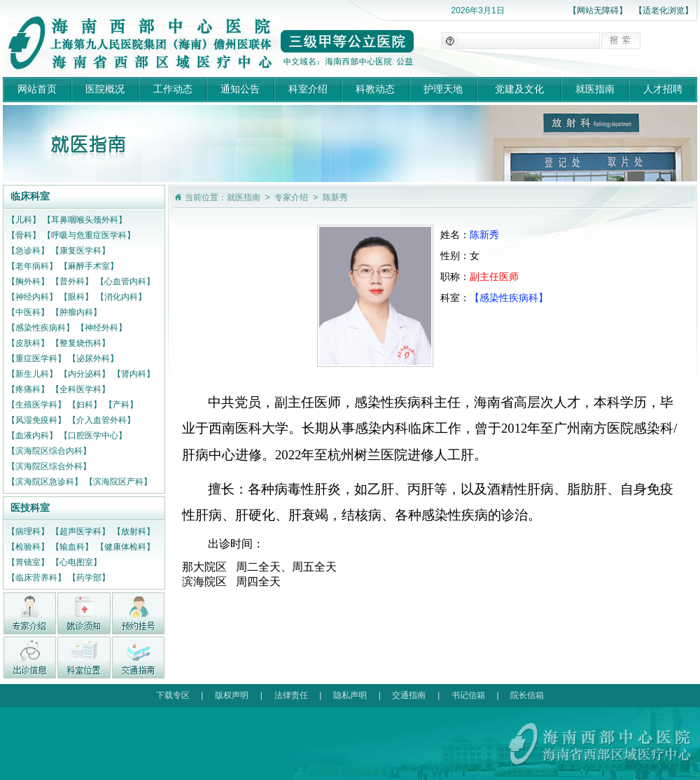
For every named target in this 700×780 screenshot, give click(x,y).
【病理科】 (28, 531)
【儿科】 (24, 220)
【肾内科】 (134, 374)
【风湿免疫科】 (36, 420)
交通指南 (409, 695)
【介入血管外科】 (101, 420)
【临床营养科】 (36, 578)
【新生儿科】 (32, 374)
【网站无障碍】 (598, 11)
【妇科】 (85, 405)
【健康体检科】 (125, 547)
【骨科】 (24, 235)
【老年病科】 (32, 266)
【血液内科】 (32, 436)
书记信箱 (468, 695)
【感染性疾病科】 (41, 328)
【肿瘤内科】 (76, 312)
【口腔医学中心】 (93, 436)
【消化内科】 (121, 297)
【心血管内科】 (125, 281)
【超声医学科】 (80, 531)
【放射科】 (134, 531)
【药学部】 (89, 578)
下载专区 (173, 695)
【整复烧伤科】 (80, 343)
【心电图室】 (76, 562)
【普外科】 (72, 281)
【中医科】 (28, 312)
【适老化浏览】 (664, 11)
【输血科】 (72, 547)
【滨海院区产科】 (118, 482)
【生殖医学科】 (36, 405)
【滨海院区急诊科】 (45, 482)
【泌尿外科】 (93, 358)
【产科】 (121, 405)
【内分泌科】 (85, 374)
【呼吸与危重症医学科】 (89, 235)
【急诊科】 (28, 251)
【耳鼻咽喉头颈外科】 (85, 220)
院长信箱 (527, 695)
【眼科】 (76, 297)
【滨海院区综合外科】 (49, 466)
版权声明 (232, 695)
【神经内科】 (32, 297)
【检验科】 (28, 547)
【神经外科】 (101, 328)
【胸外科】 (28, 281)
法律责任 (291, 695)
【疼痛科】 (28, 389)
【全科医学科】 (80, 389)
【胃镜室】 (28, 562)
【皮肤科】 (28, 343)
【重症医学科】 (36, 358)
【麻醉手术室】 (89, 266)
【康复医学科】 (80, 251)
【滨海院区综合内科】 (49, 451)
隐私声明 (350, 695)
